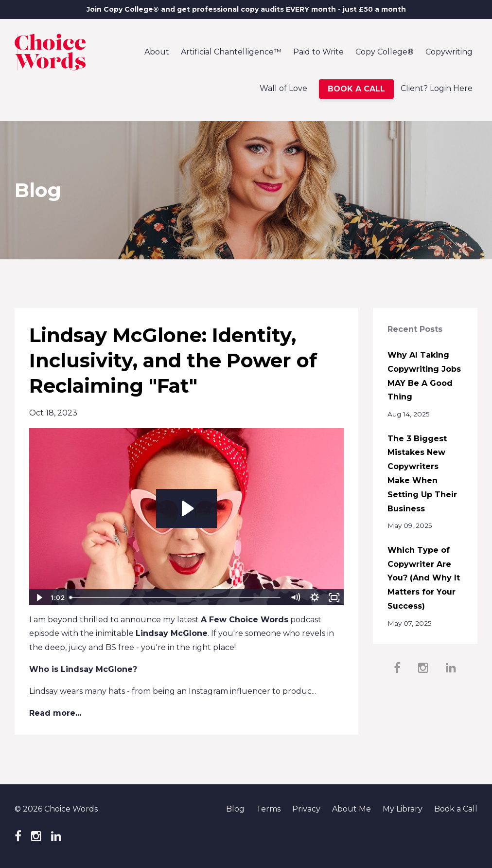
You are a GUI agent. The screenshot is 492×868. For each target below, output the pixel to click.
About (157, 52)
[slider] (176, 597)
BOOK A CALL (356, 89)
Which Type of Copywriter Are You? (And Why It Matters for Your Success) (424, 578)
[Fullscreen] (334, 597)
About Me (351, 809)
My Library (403, 809)
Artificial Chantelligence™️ (231, 52)
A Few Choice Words (245, 620)
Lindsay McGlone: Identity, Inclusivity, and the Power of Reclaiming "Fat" (173, 360)
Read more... (55, 713)
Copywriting (449, 52)
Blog (235, 809)
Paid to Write (318, 52)
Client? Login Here (437, 88)
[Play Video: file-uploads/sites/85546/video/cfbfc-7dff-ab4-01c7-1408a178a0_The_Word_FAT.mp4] (186, 508)
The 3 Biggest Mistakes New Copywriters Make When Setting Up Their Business (422, 474)
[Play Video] (38, 597)
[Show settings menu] (315, 597)
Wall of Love (283, 88)
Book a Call (456, 809)
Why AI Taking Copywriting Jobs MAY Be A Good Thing (424, 376)
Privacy (306, 809)
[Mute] (296, 597)
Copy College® (385, 52)
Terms (268, 809)
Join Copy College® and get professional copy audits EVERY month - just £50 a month (246, 9)
